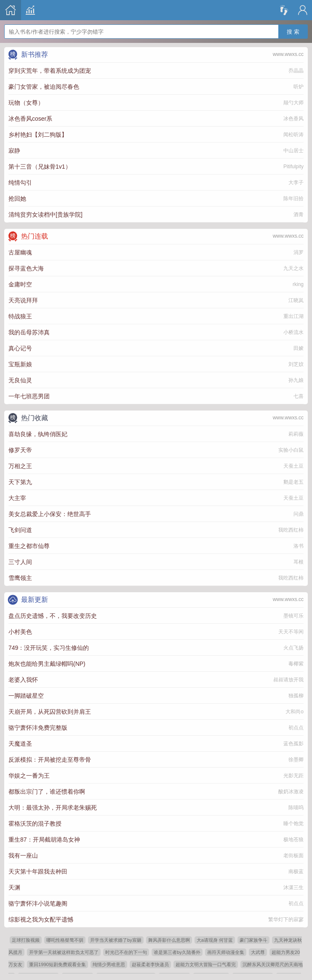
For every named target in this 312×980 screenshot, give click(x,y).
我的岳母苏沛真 (29, 332)
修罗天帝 (20, 450)
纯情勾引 (20, 183)
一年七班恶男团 (29, 396)
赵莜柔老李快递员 (150, 964)
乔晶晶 (296, 71)
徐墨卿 (296, 760)
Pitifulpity (293, 167)
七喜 (299, 396)
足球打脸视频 (26, 940)
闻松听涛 (293, 135)
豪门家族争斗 (253, 940)
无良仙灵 (20, 380)
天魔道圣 (20, 744)
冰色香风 (293, 119)
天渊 (14, 887)
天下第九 (20, 482)
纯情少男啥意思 (109, 964)
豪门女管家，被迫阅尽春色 (44, 87)
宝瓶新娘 (20, 364)
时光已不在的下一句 (126, 952)
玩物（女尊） (26, 103)
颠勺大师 (293, 103)
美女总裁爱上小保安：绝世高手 (50, 514)
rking (298, 284)
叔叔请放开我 (288, 680)
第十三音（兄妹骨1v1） (40, 167)
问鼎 (299, 514)
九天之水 (293, 268)
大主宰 (17, 498)
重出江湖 (293, 316)
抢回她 (17, 199)
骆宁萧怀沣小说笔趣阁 (38, 903)
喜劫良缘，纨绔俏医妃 (38, 434)
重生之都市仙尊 (29, 546)
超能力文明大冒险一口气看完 (206, 964)
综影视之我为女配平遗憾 (41, 919)
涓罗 (299, 252)
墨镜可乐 (293, 616)
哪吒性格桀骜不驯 (65, 940)
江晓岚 (296, 300)
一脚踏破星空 (26, 696)
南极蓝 (296, 871)
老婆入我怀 (23, 680)
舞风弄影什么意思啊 (169, 940)
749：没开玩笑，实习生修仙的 (49, 648)
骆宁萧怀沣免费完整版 (38, 728)
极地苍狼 (293, 840)
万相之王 (20, 466)
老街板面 (293, 856)
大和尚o (295, 712)
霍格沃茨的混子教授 (35, 824)
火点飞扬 (293, 648)
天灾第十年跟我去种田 (38, 871)
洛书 (299, 546)
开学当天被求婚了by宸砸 (116, 940)
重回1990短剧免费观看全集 (57, 964)
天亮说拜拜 (23, 300)
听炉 (299, 87)
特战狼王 (20, 316)
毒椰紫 (296, 664)
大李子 (296, 183)
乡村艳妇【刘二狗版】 (38, 135)
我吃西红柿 (291, 530)
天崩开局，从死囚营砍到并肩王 (50, 712)
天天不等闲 (291, 632)
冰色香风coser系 (30, 119)
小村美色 (20, 632)
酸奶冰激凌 (291, 792)
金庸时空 (20, 284)
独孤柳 (296, 696)
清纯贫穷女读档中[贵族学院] (45, 215)
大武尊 (258, 952)
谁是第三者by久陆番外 (177, 952)
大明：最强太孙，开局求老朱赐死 (53, 808)
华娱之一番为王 (29, 776)
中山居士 (293, 151)
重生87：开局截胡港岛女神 (44, 840)
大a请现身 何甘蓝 (215, 940)
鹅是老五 (293, 482)
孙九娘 (296, 380)
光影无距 (293, 776)
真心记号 (20, 348)
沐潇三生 (293, 887)
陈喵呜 (296, 808)
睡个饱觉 (293, 824)
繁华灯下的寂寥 (286, 919)
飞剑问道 (20, 530)
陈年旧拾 (293, 199)
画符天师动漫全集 (226, 952)
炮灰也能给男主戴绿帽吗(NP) (47, 664)
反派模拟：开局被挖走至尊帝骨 (50, 760)
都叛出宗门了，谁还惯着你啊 (47, 792)
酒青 (299, 215)
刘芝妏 (296, 364)
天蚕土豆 (293, 466)
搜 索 (293, 28)
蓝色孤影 (293, 744)
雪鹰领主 (20, 578)
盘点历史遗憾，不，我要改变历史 (53, 616)
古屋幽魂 (20, 252)
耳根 (299, 562)
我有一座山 (23, 856)
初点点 (296, 728)
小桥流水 (293, 332)
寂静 (14, 151)
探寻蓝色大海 (26, 268)
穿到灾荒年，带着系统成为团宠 (50, 71)
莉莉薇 (296, 434)
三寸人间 (20, 562)
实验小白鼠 (291, 450)
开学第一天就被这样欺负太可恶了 (64, 952)
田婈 (299, 348)
